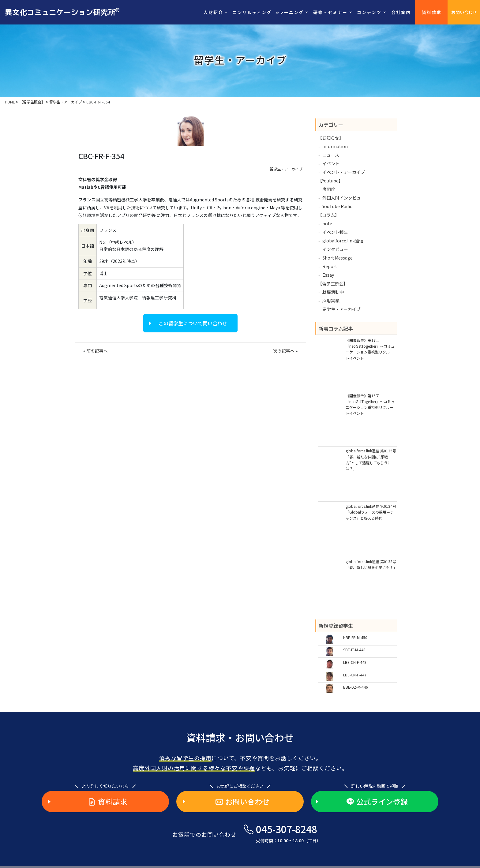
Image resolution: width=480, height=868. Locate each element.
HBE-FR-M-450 (355, 637)
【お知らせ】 (331, 138)
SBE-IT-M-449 (354, 650)
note (327, 223)
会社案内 (401, 12)
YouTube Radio (337, 206)
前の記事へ (97, 351)
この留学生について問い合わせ (193, 323)
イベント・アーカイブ (344, 172)
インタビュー (335, 249)
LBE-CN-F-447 (355, 675)
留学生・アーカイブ (286, 169)
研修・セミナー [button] (330, 12)
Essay (328, 275)
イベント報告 (335, 232)
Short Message (337, 258)
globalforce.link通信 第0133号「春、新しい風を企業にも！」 (371, 564)
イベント (331, 163)
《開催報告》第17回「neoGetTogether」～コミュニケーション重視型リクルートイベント (370, 349)
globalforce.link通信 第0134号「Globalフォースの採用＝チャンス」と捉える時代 (371, 512)
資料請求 (432, 12)
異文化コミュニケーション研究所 (62, 12)
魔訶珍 (329, 189)
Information (335, 146)
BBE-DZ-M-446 (356, 687)
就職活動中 (333, 292)
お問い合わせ (464, 12)
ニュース (331, 155)
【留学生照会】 (333, 283)
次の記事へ (284, 351)
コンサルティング (252, 12)
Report (330, 266)
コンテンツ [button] (369, 12)
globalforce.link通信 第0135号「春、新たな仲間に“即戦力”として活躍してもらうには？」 (371, 460)
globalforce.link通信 (343, 241)
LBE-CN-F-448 (355, 662)
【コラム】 (328, 215)
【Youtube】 (330, 181)
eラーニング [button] (290, 12)
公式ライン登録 (377, 802)
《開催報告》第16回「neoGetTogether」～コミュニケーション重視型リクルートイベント (370, 404)
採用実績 (331, 301)
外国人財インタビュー (344, 198)
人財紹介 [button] (213, 12)
